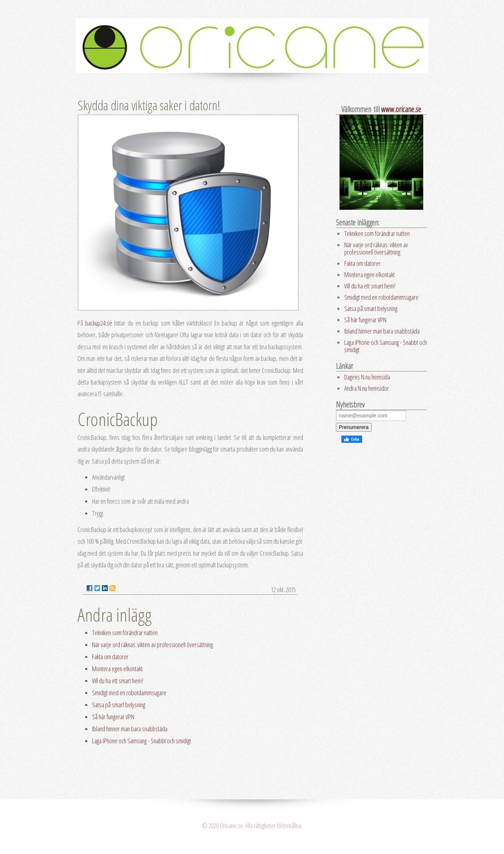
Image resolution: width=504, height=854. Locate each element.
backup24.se (100, 323)
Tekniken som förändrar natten (125, 633)
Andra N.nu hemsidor (367, 388)
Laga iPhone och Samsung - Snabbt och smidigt (142, 741)
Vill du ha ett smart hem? (118, 681)
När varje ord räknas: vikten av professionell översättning (152, 645)
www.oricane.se (401, 109)
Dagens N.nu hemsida (367, 377)
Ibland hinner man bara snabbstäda (130, 729)
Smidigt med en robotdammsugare (129, 693)
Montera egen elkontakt (117, 669)
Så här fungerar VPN (113, 717)
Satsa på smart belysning (119, 705)
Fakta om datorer (110, 657)
